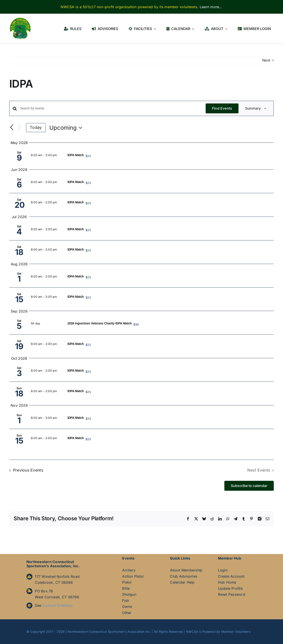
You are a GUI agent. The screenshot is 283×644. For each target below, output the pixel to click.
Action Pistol (133, 576)
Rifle (126, 588)
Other (127, 613)
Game (127, 607)
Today (36, 127)
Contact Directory (58, 605)
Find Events (222, 108)
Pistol (127, 582)
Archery (129, 570)
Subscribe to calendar (249, 486)
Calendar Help (182, 582)
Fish (126, 601)
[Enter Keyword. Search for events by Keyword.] (113, 108)
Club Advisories (183, 576)
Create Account (231, 576)
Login (223, 570)
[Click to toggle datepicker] (67, 128)
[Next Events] (19, 128)
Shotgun (129, 594)
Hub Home (227, 582)
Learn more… (211, 7)
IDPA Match (76, 155)
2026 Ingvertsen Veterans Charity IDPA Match (100, 323)
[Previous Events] (12, 127)
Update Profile (230, 588)
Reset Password (232, 594)
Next (266, 60)
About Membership (186, 570)
